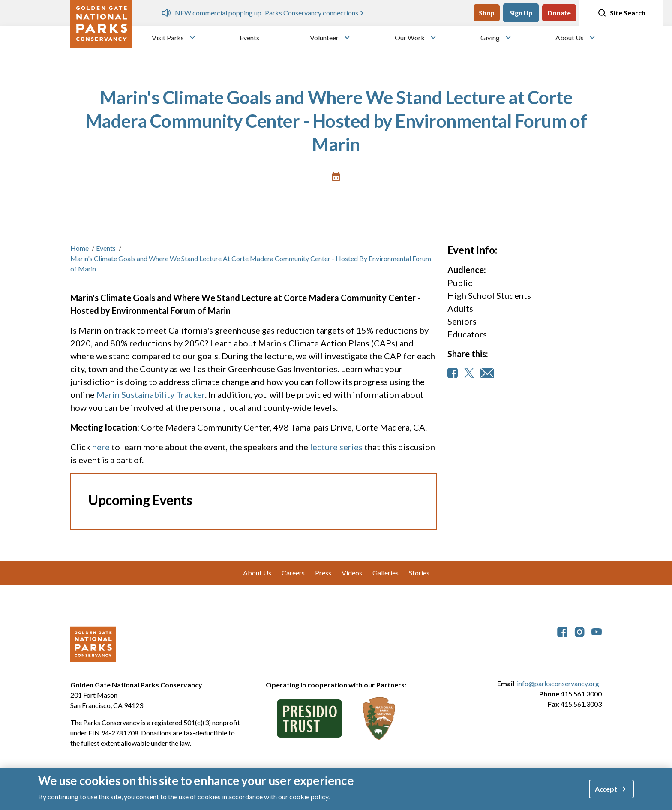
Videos (352, 573)
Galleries (385, 573)
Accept (606, 789)
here (102, 447)
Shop (487, 13)
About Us (570, 38)
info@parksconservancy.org (558, 683)
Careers (293, 573)
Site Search (621, 13)
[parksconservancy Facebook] (562, 631)
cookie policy (309, 796)
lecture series (336, 447)
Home (79, 248)
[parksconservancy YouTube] (597, 631)
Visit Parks (168, 38)
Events (249, 38)
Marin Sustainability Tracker (151, 394)
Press (323, 573)
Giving (490, 38)
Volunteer (324, 38)
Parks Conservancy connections (312, 13)
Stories (419, 573)
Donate (559, 13)
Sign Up (521, 13)
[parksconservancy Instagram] (579, 631)
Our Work (410, 38)
